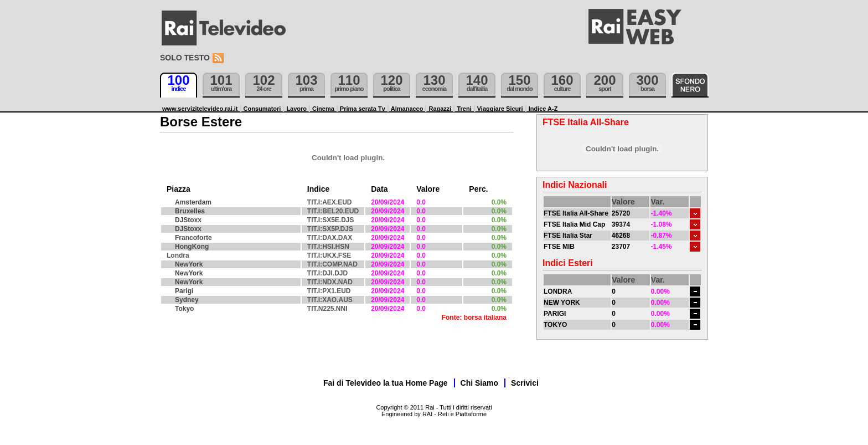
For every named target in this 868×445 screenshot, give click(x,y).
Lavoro (296, 109)
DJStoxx (188, 220)
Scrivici (525, 383)
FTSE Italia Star (568, 236)
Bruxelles (190, 211)
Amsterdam (193, 202)
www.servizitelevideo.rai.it (200, 109)
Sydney (187, 300)
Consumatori (262, 109)
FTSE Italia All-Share (576, 213)
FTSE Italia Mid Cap (574, 224)
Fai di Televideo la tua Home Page (386, 383)
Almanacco (407, 109)
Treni (464, 109)
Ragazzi (440, 109)
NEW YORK (562, 303)
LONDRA (558, 291)
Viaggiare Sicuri (500, 109)
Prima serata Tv (363, 109)
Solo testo (185, 58)
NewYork (189, 264)
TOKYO (555, 325)
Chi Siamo (479, 383)
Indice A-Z (543, 109)
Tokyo (184, 309)
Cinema (323, 109)
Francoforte (193, 238)
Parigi (184, 291)
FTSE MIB (559, 247)
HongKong (192, 247)
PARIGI (555, 314)
